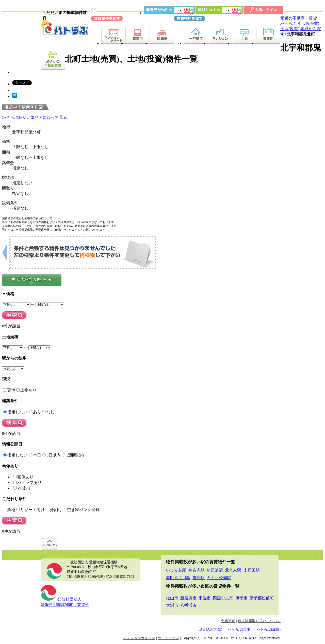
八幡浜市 (188, 605)
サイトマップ (168, 638)
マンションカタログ (139, 638)
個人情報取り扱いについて (259, 621)
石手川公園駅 (219, 578)
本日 (35, 455)
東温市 (205, 598)
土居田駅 (252, 570)
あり (35, 412)
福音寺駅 (197, 570)
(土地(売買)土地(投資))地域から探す (301, 29)
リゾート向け (30, 510)
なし (48, 412)
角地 (9, 510)
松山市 (172, 598)
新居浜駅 (215, 570)
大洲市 (172, 605)
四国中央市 (223, 598)
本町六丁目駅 (178, 578)
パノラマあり (27, 482)
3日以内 (52, 455)
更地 (9, 390)
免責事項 (228, 621)
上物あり (26, 390)
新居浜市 (188, 598)
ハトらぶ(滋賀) (269, 629)
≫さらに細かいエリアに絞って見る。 (37, 117)
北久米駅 (233, 570)
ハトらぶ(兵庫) (240, 629)
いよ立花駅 (176, 570)
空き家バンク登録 (81, 510)
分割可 (54, 510)
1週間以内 (73, 455)
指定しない (15, 412)
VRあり (22, 488)
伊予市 (241, 598)
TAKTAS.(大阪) (210, 629)
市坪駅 (199, 578)
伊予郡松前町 (262, 598)
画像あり (23, 477)
